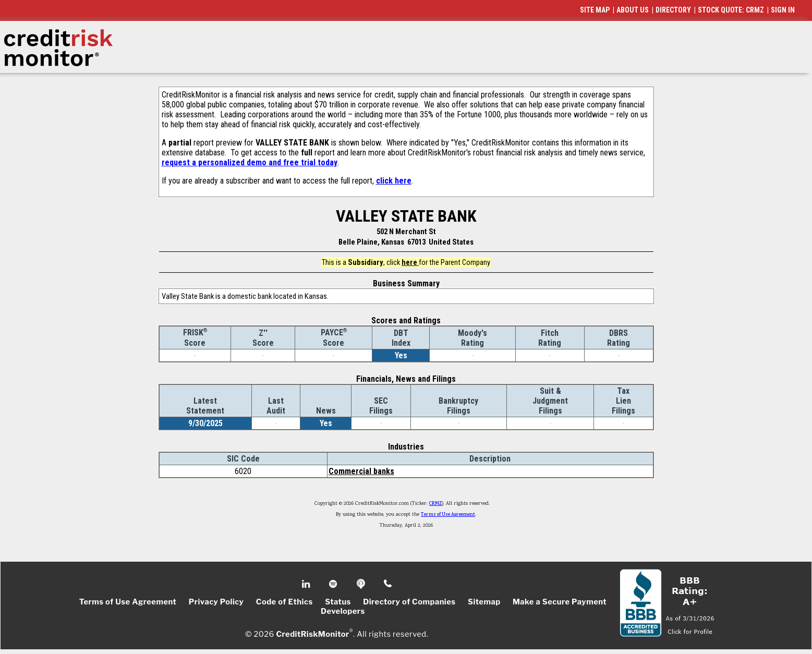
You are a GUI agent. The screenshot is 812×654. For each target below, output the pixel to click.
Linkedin (307, 584)
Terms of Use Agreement (448, 515)
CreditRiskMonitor (312, 634)
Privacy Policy (216, 602)
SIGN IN (783, 10)
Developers (343, 611)
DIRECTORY (673, 10)
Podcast (362, 584)
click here (394, 181)
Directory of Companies (409, 602)
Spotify (334, 584)
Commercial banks (361, 471)
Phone (388, 584)
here (410, 262)
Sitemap (484, 602)
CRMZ (436, 504)
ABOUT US (633, 10)
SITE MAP (595, 10)
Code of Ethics (284, 602)
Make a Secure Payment (560, 602)
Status (338, 602)
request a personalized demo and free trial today (250, 162)
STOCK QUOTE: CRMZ (731, 10)
